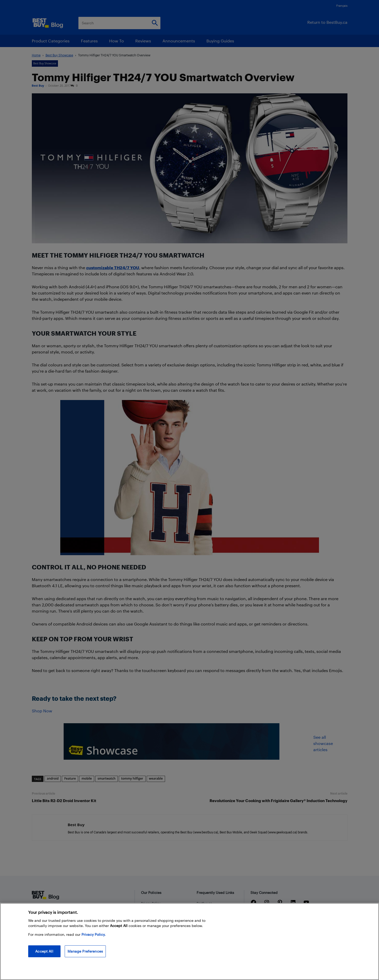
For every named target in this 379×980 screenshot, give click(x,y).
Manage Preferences (85, 951)
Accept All (44, 951)
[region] (189, 941)
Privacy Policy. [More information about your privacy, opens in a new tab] (94, 934)
